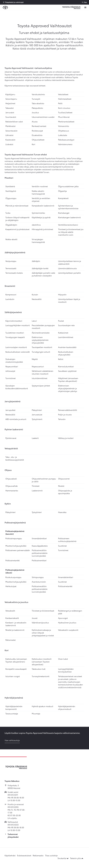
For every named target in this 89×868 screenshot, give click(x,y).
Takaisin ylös (77, 858)
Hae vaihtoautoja (12, 740)
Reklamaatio (38, 855)
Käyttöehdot (10, 855)
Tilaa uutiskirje (51, 855)
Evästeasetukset (24, 855)
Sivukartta (63, 858)
